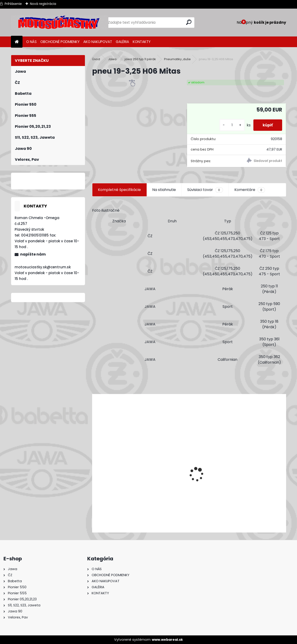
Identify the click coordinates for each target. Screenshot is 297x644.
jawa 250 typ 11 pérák (140, 59)
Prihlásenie (13, 4)
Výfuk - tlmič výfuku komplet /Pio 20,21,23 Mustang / (143, 504)
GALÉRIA (122, 42)
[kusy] (232, 125)
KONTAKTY (142, 42)
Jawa (112, 59)
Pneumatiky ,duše (177, 59)
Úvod (96, 59)
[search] (189, 22)
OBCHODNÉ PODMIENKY (60, 42)
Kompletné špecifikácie (119, 190)
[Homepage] (17, 42)
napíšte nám (33, 254)
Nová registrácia (43, 4)
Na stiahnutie (164, 190)
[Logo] (60, 23)
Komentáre (250, 190)
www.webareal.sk (167, 640)
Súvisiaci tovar (205, 190)
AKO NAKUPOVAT (98, 42)
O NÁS (31, 42)
